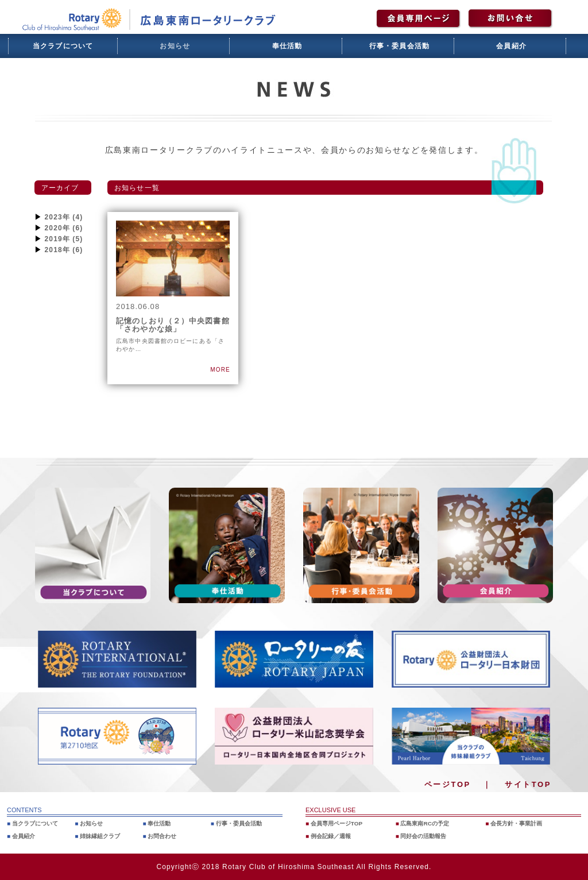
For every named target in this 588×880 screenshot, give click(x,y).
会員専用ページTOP (340, 823)
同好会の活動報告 (426, 836)
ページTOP (448, 784)
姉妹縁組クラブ (102, 836)
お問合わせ (164, 836)
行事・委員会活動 (400, 46)
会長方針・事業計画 (519, 823)
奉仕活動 (287, 46)
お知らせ (175, 46)
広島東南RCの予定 (428, 823)
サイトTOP (528, 784)
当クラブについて (63, 46)
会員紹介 (511, 46)
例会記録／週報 (333, 836)
